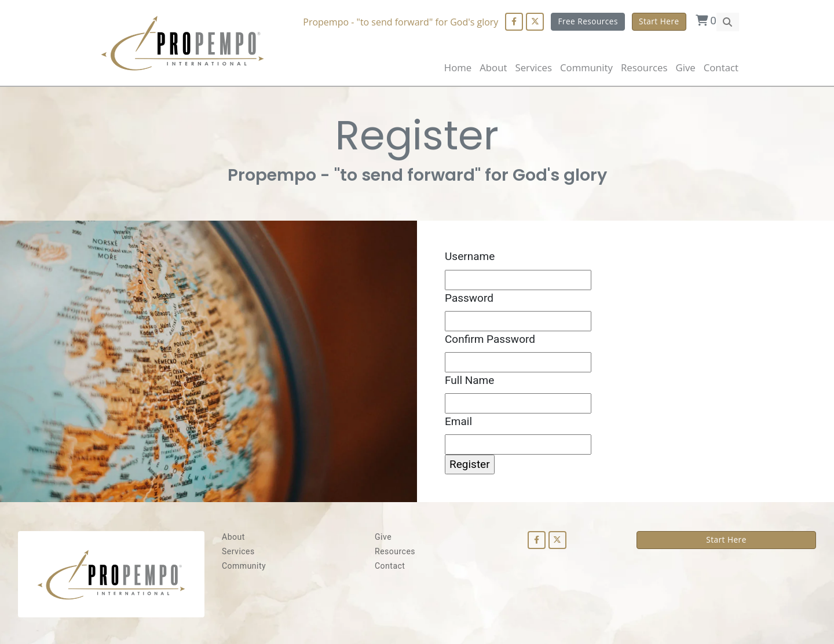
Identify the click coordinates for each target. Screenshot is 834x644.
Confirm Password (490, 339)
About (493, 67)
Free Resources (588, 21)
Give (685, 67)
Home (458, 67)
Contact (721, 67)
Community (244, 566)
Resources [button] (644, 67)
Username (470, 256)
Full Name (469, 380)
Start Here (659, 21)
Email (458, 421)
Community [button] (586, 67)
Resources (395, 551)
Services (238, 551)
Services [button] (533, 67)
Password (469, 298)
